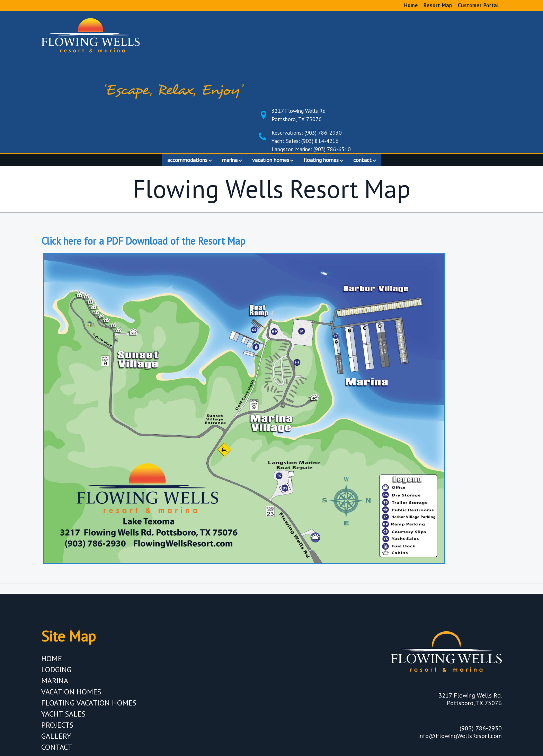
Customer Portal (478, 5)
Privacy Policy (475, 676)
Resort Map (438, 5)
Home (411, 5)
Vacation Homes (71, 605)
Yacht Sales (63, 627)
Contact (57, 661)
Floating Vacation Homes (89, 616)
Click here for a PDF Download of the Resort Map (143, 154)
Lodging (56, 583)
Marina (55, 594)
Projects (57, 638)
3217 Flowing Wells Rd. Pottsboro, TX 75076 (432, 24)
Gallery (56, 649)
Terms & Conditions (464, 687)
